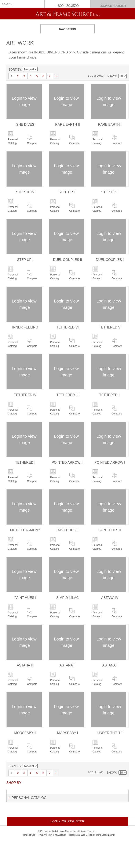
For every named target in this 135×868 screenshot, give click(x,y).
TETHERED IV (25, 395)
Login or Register (113, 6)
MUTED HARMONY (25, 530)
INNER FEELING (25, 327)
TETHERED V (110, 327)
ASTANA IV (110, 598)
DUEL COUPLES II (67, 260)
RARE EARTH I (110, 125)
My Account (61, 835)
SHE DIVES (25, 125)
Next (56, 76)
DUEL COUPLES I (110, 260)
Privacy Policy (45, 835)
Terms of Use (29, 835)
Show (111, 76)
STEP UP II (110, 192)
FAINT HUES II (110, 530)
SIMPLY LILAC (67, 598)
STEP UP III (67, 192)
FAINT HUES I (25, 598)
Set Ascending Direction (41, 69)
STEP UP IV (25, 192)
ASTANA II (67, 665)
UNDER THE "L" (110, 733)
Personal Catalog (13, 141)
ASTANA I (110, 665)
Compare (32, 143)
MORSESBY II (25, 733)
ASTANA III (25, 665)
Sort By (15, 69)
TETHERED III (67, 395)
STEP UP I (25, 260)
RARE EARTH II (67, 125)
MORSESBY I (67, 733)
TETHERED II (110, 395)
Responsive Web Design (81, 835)
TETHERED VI (67, 327)
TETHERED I (25, 463)
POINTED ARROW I (110, 463)
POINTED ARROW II (67, 463)
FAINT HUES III (67, 530)
